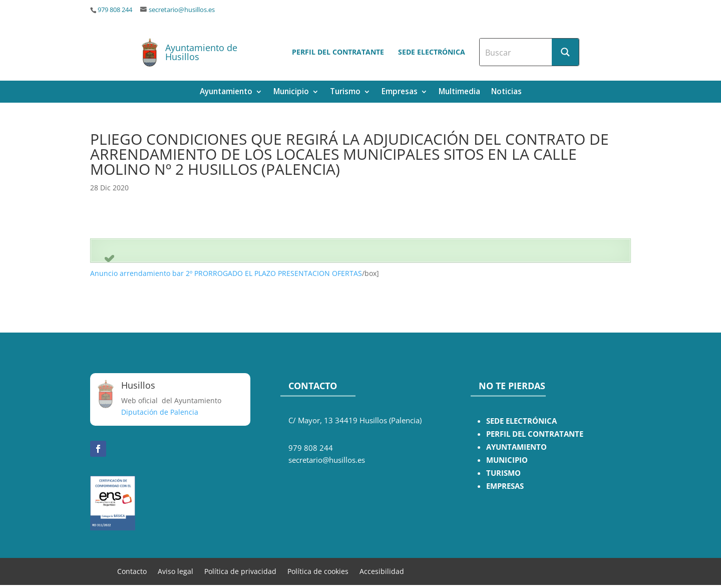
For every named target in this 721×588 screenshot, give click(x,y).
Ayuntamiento (226, 92)
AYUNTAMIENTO (516, 447)
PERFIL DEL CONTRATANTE (535, 434)
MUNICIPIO (507, 460)
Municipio (291, 92)
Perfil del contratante (338, 52)
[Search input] (516, 52)
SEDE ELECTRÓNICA (521, 421)
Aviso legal (175, 571)
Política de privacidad (240, 571)
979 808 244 (115, 10)
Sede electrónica (432, 52)
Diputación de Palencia (160, 412)
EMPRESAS (505, 486)
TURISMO (503, 473)
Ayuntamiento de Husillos (201, 52)
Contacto (132, 571)
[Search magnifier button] (565, 52)
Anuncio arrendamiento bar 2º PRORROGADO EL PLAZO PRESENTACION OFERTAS (226, 273)
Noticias (506, 92)
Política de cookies (318, 571)
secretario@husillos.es (182, 10)
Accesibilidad (382, 571)
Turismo (345, 92)
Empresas (400, 92)
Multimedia (459, 92)
